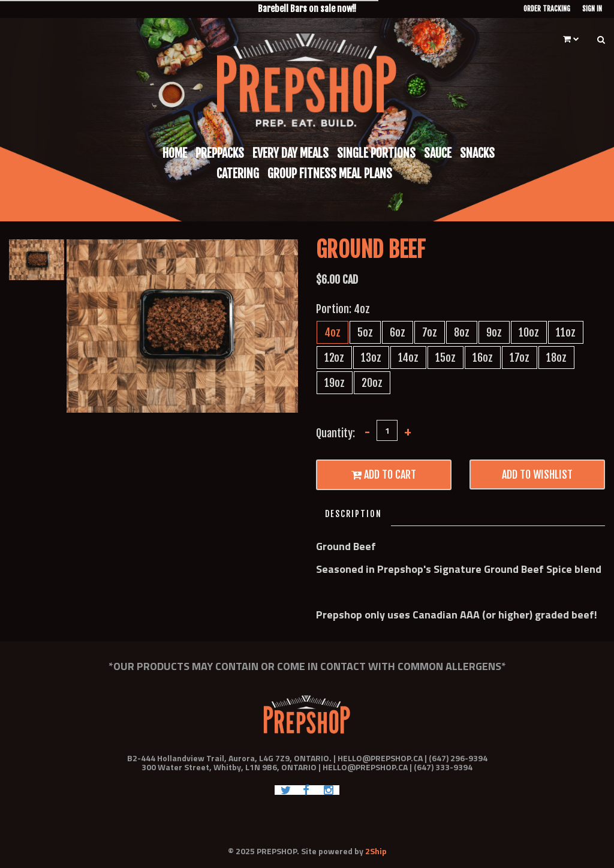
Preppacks (220, 153)
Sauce (438, 153)
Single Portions (376, 153)
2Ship (376, 851)
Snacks (477, 153)
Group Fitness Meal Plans (330, 174)
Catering (238, 174)
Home (175, 153)
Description (353, 514)
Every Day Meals (291, 153)
